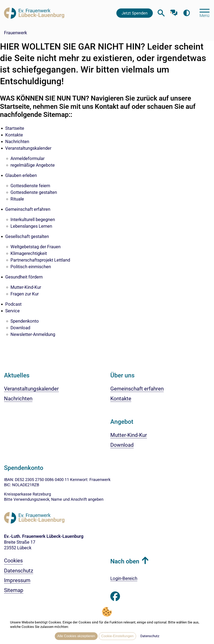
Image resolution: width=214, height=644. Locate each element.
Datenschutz (150, 636)
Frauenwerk (16, 33)
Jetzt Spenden (135, 13)
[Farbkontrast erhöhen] (187, 13)
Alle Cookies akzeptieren (76, 636)
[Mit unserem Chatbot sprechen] (174, 12)
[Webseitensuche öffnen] (161, 13)
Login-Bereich (124, 578)
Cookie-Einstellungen (117, 636)
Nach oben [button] (125, 561)
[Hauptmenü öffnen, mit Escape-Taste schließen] (204, 13)
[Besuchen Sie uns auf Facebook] (115, 596)
